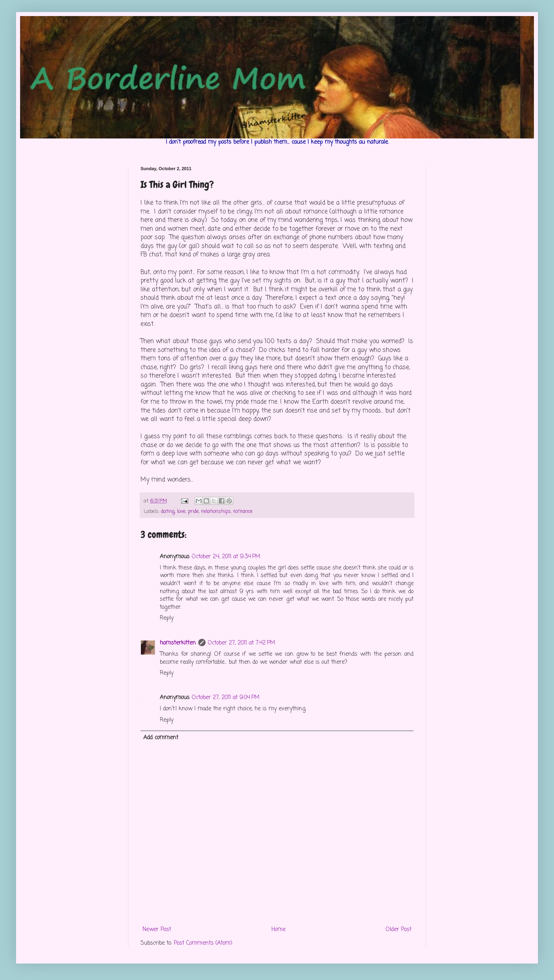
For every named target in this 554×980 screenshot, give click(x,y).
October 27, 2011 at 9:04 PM (226, 698)
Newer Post (157, 930)
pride (193, 511)
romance (243, 511)
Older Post (399, 930)
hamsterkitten (178, 643)
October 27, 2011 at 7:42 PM (241, 643)
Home (278, 930)
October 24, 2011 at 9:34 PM (226, 557)
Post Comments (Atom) (203, 943)
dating (168, 511)
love (181, 511)
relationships (216, 511)
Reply (167, 618)
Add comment (161, 738)
